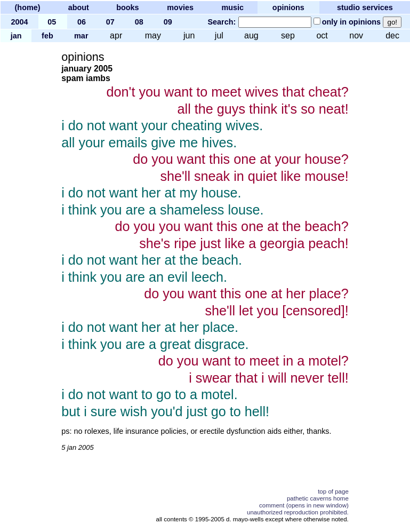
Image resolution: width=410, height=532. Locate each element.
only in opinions (351, 22)
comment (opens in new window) (304, 505)
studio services (365, 7)
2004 (20, 22)
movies (180, 7)
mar (81, 36)
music (232, 7)
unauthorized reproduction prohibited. (298, 512)
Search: (222, 22)
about (79, 7)
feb (47, 36)
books (127, 7)
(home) (28, 7)
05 (52, 22)
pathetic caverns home (318, 498)
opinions (288, 7)
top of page (333, 491)
